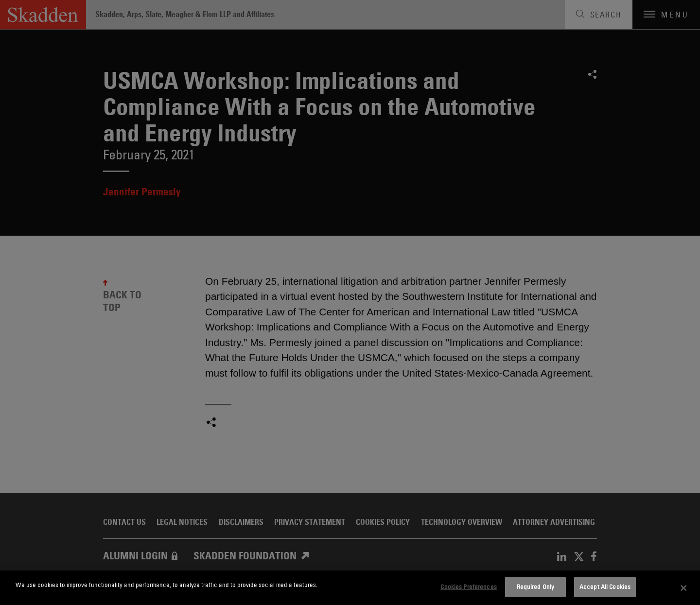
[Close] (684, 588)
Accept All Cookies (605, 587)
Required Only (536, 587)
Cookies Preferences (468, 587)
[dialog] (350, 588)
